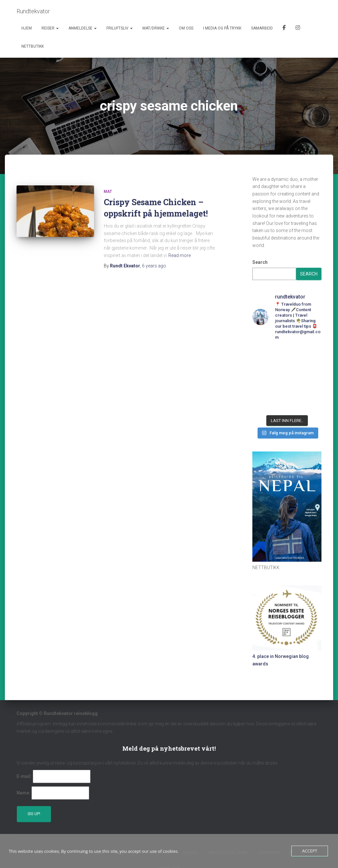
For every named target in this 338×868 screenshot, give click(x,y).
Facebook (284, 29)
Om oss (186, 28)
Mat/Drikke (156, 28)
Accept (310, 851)
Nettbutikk (33, 46)
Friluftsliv (120, 28)
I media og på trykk (222, 28)
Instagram (298, 29)
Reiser (50, 28)
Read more (180, 255)
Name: (24, 793)
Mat (108, 192)
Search (260, 262)
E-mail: (24, 776)
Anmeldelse (83, 28)
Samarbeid (262, 28)
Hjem (27, 28)
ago (154, 266)
